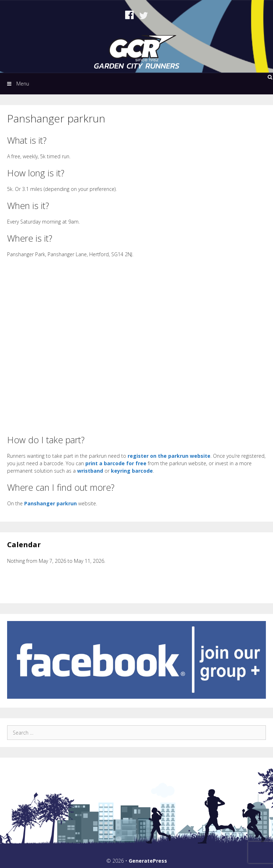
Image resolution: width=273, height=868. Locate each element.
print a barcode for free (116, 463)
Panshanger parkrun (50, 503)
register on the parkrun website (169, 456)
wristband (90, 471)
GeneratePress (148, 861)
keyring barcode (132, 471)
